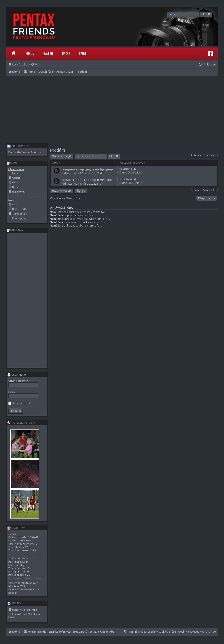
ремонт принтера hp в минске (87, 180)
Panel (83, 53)
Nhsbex (13, 593)
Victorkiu (72, 173)
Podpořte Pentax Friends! (25, 152)
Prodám (57, 150)
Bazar (66, 53)
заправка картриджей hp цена (88, 169)
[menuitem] (35, 64)
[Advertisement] (112, 108)
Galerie (48, 53)
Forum (30, 53)
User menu (17, 375)
